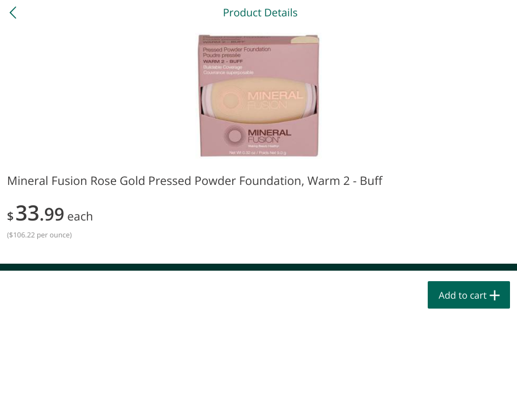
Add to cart (463, 295)
